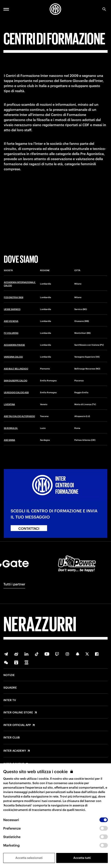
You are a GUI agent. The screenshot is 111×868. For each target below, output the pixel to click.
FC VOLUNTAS (11, 333)
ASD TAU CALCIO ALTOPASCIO (19, 416)
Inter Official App (17, 725)
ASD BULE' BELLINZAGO (16, 369)
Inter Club (12, 738)
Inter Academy (15, 751)
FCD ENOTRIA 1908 (14, 297)
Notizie (9, 675)
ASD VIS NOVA (11, 321)
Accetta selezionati (29, 858)
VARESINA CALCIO (13, 357)
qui (94, 796)
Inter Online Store (18, 713)
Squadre (10, 688)
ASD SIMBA (9, 440)
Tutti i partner (14, 584)
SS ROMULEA (11, 428)
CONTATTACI (29, 528)
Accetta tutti (82, 858)
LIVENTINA (9, 404)
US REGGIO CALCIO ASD (16, 392)
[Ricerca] (104, 9)
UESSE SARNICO (12, 309)
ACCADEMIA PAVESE (14, 345)
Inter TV (10, 700)
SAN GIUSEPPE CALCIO (16, 381)
